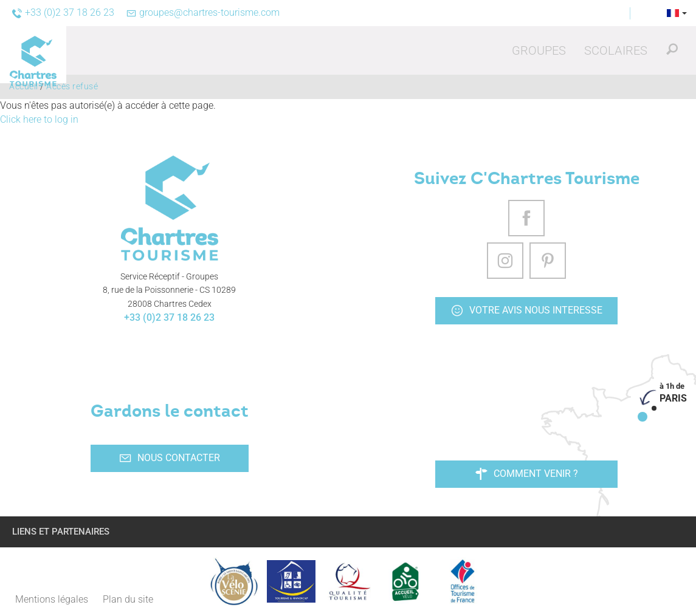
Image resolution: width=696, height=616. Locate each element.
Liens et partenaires (61, 532)
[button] (539, 50)
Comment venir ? (527, 474)
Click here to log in (39, 119)
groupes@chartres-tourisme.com (203, 12)
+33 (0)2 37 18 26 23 (169, 317)
